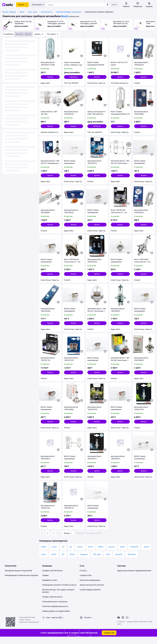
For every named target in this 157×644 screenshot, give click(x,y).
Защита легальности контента (92, 592)
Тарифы (45, 582)
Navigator (84, 561)
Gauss (44, 561)
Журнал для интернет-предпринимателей (134, 577)
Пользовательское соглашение (55, 608)
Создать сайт (109, 639)
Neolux (80, 553)
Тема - (52, 624)
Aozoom (112, 553)
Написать (74, 77)
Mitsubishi (132, 561)
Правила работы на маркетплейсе (56, 618)
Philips (101, 553)
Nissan (72, 561)
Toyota (146, 553)
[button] (50, 77)
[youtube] (119, 624)
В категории (38, 5)
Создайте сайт (48, 577)
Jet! (71, 553)
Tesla (108, 561)
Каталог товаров (9, 12)
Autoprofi (119, 561)
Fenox (90, 553)
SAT (63, 561)
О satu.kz (83, 577)
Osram (54, 553)
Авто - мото (33, 12)
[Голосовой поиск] (108, 5)
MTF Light (97, 561)
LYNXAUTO (134, 553)
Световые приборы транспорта (68, 12)
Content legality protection (90, 596)
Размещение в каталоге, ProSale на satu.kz (59, 592)
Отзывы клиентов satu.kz (52, 603)
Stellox (44, 553)
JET (63, 553)
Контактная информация (90, 587)
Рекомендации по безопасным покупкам (21, 582)
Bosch (22, 12)
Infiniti (54, 561)
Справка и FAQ (86, 582)
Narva (122, 553)
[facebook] (123, 624)
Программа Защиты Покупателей (18, 577)
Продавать (47, 587)
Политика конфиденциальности (55, 613)
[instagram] (127, 624)
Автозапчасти (46, 12)
